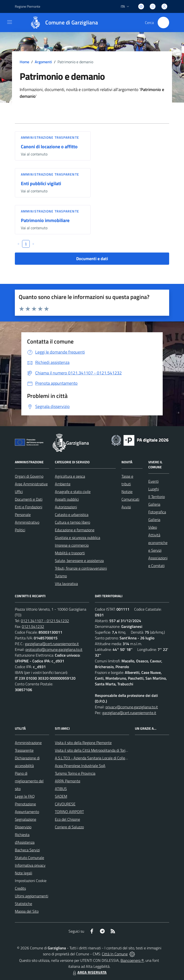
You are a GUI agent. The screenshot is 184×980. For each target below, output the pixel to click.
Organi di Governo (29, 476)
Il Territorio (157, 497)
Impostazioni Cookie (31, 881)
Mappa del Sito (27, 911)
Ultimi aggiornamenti (32, 896)
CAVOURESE (65, 804)
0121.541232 (33, 626)
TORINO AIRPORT (69, 812)
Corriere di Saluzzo (69, 827)
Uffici (19, 492)
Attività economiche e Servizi (158, 543)
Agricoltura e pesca (70, 476)
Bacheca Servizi (27, 850)
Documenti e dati (92, 259)
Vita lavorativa (66, 584)
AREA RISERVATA (89, 972)
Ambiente (63, 484)
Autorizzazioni (66, 507)
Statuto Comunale (29, 858)
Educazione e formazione (75, 530)
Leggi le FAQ (25, 796)
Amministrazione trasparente (50, 137)
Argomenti (43, 62)
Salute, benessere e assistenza (79, 561)
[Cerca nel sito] (163, 23)
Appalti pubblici (67, 499)
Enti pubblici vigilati (41, 183)
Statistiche (23, 904)
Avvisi (126, 507)
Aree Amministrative (31, 484)
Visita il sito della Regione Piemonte (83, 743)
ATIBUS (61, 789)
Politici (20, 530)
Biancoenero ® (132, 960)
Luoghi (154, 489)
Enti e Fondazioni (29, 507)
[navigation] (10, 22)
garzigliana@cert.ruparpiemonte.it (52, 644)
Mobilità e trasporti (70, 553)
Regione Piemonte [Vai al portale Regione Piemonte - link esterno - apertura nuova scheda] (28, 6)
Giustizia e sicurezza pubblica (78, 538)
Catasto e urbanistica (72, 515)
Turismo (61, 576)
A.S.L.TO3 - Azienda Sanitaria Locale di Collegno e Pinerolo (101, 758)
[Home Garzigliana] (62, 23)
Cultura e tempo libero (72, 522)
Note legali (23, 873)
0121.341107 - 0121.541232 (45, 621)
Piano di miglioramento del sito (29, 781)
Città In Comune (115, 954)
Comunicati (130, 499)
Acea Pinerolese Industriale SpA (80, 766)
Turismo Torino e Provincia (75, 773)
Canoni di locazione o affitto (49, 146)
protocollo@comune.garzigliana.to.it (54, 649)
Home (24, 62)
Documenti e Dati (29, 499)
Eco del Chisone (67, 819)
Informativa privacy (30, 865)
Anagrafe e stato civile (73, 492)
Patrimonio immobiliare (45, 220)
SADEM (61, 796)
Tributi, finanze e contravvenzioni (81, 568)
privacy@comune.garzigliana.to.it (132, 707)
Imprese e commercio (72, 545)
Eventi (153, 481)
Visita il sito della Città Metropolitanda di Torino (92, 750)
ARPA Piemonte (68, 781)
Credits (20, 888)
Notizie (127, 492)
